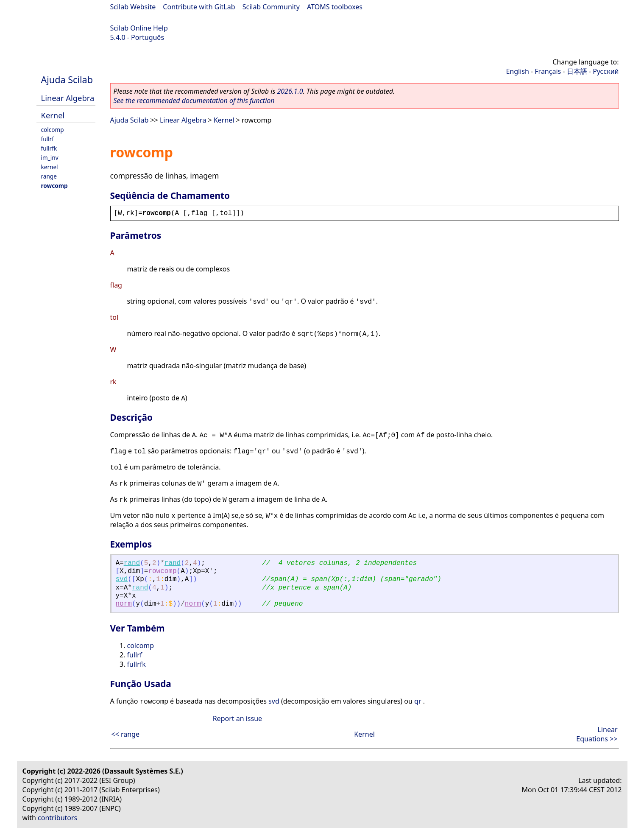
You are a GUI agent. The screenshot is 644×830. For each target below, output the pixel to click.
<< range (125, 734)
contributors (57, 818)
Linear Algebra (68, 98)
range (49, 176)
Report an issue (237, 718)
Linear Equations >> (597, 734)
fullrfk (49, 148)
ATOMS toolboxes (335, 7)
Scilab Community (271, 7)
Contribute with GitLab (199, 7)
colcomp (53, 130)
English (517, 71)
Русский (606, 71)
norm (124, 604)
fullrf (47, 139)
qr (418, 701)
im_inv (50, 158)
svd (122, 579)
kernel (50, 167)
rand (132, 563)
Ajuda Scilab (67, 80)
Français (548, 71)
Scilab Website (133, 7)
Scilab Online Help (139, 28)
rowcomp (54, 186)
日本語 (577, 71)
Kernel (53, 115)
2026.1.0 (290, 91)
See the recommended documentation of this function (194, 101)
